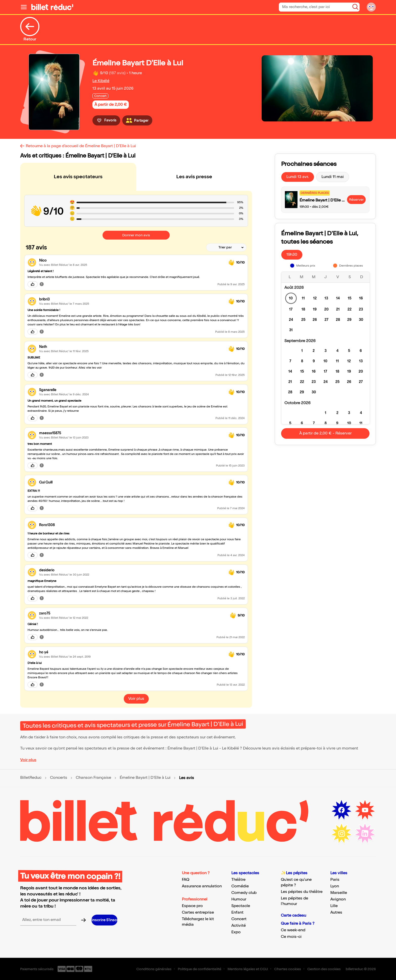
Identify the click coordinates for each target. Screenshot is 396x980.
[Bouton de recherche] (355, 7)
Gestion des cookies (324, 969)
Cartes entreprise (198, 912)
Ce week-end (293, 930)
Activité (239, 926)
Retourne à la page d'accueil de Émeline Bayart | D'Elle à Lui (81, 146)
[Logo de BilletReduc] (52, 7)
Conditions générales (154, 969)
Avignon (338, 899)
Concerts (59, 778)
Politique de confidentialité (200, 969)
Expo (236, 932)
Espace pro (192, 906)
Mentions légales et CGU (248, 969)
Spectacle (241, 906)
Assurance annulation (202, 886)
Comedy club (244, 893)
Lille (334, 906)
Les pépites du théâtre (302, 892)
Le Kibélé (101, 81)
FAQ (186, 880)
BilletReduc (31, 778)
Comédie (240, 886)
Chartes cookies (288, 969)
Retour (30, 29)
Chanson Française (93, 778)
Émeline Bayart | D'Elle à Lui (145, 778)
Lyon (335, 886)
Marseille (339, 893)
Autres (336, 912)
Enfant (237, 912)
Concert (239, 919)
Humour (239, 899)
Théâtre (238, 880)
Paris (335, 880)
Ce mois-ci (291, 937)
